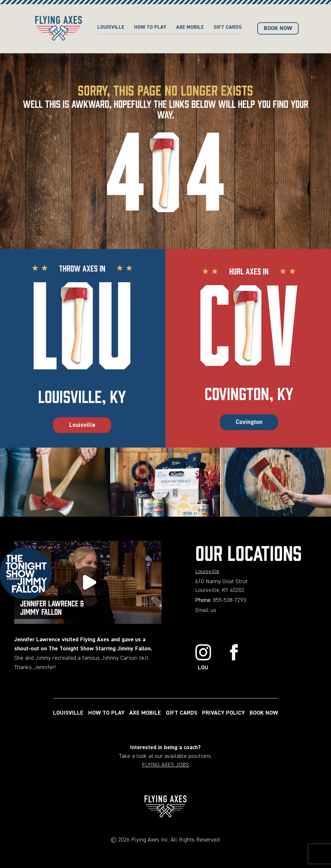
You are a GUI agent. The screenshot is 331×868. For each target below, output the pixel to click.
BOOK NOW (278, 28)
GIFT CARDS (228, 27)
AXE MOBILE (190, 27)
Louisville (111, 27)
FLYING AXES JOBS (165, 765)
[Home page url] (59, 29)
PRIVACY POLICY (223, 713)
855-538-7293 (230, 600)
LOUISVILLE (68, 713)
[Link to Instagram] (203, 658)
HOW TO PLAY (150, 27)
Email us (206, 610)
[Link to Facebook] (234, 658)
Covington (249, 422)
